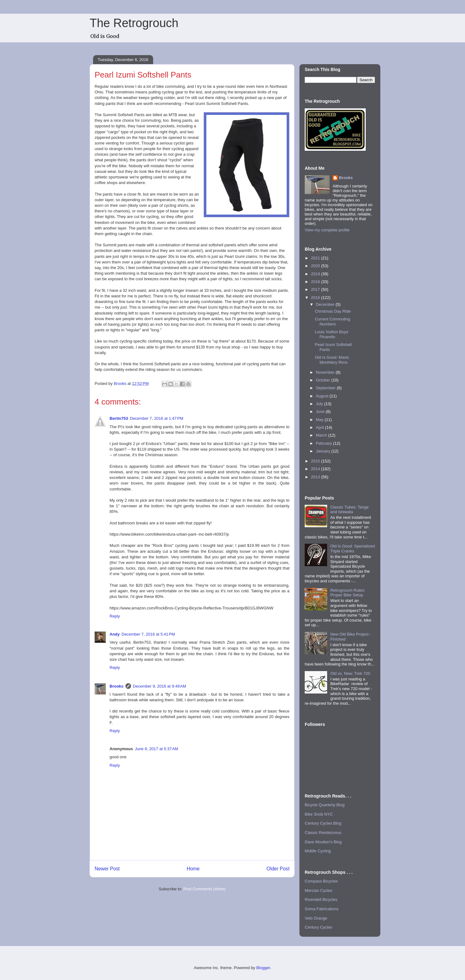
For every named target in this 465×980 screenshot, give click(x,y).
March (322, 435)
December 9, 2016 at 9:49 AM (160, 686)
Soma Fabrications (322, 909)
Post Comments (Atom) (204, 889)
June (321, 412)
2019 (316, 274)
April (321, 427)
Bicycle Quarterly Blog (325, 805)
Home (193, 869)
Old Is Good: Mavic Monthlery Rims (332, 360)
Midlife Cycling (318, 851)
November (326, 372)
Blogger (263, 968)
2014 (316, 469)
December (326, 304)
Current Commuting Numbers (332, 322)
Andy (115, 634)
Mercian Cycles (319, 890)
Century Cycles (318, 927)
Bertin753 (119, 418)
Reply (115, 616)
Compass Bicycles (321, 881)
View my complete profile (327, 230)
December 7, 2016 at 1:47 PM (157, 418)
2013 (316, 477)
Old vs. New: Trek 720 (350, 673)
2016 (316, 298)
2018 (316, 282)
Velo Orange (316, 918)
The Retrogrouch (134, 23)
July (320, 404)
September (326, 388)
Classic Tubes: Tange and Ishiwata (349, 510)
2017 (316, 289)
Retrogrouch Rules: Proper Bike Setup (348, 593)
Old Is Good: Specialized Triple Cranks (352, 549)
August (323, 396)
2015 (316, 461)
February (325, 443)
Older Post (278, 869)
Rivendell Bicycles (321, 900)
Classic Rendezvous (323, 833)
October (324, 380)
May (320, 420)
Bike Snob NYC (319, 814)
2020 (316, 266)
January (324, 451)
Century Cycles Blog (323, 823)
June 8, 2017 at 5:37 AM (156, 749)
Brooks (117, 686)
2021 (316, 258)
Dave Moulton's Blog (323, 842)
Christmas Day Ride (333, 311)
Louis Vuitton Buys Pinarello (331, 334)
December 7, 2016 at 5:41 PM (148, 634)
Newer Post (107, 869)
